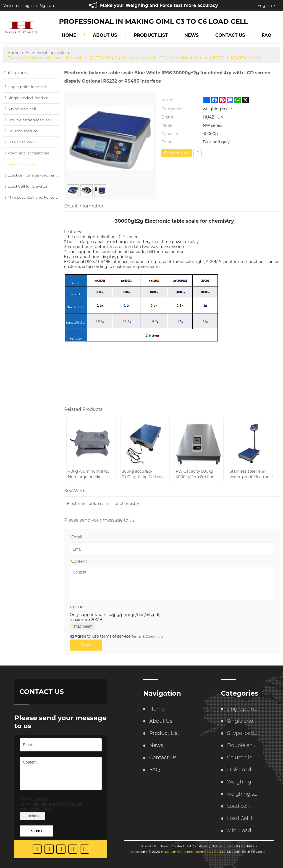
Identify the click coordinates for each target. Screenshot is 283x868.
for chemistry (126, 504)
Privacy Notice (210, 846)
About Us (105, 35)
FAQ (267, 35)
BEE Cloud (257, 852)
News (192, 35)
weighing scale (51, 53)
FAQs (192, 846)
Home (69, 35)
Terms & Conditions (147, 636)
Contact (178, 846)
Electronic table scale (87, 504)
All (28, 53)
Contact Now (177, 153)
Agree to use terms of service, (117, 636)
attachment (82, 626)
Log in (28, 6)
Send (86, 645)
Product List (151, 35)
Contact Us (230, 35)
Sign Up (47, 6)
